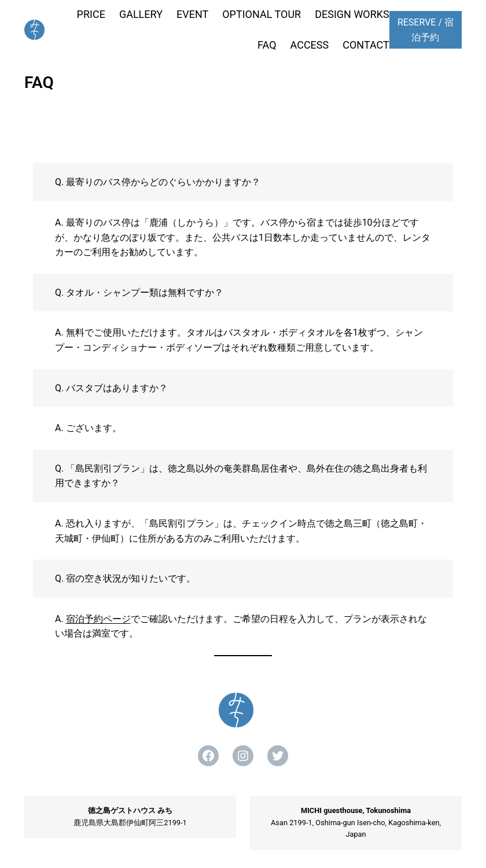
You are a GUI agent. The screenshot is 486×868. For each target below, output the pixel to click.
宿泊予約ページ (98, 619)
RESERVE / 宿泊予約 (426, 30)
